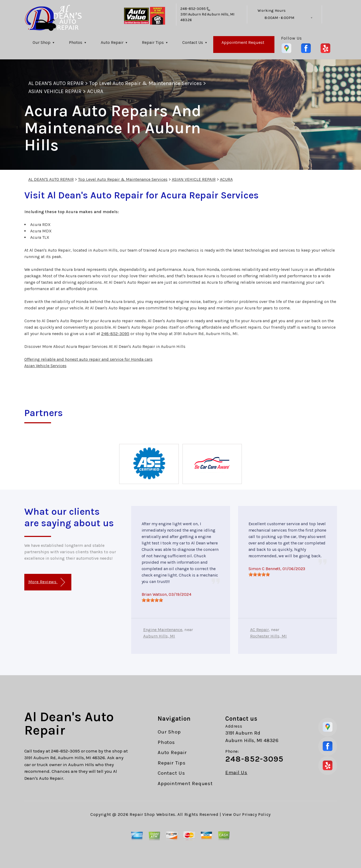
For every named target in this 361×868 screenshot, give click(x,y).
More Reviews (47, 582)
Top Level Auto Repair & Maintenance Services (145, 83)
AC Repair (259, 630)
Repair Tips (153, 42)
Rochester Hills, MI (269, 636)
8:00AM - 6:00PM (279, 18)
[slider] (152, 600)
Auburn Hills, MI (159, 636)
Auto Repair (112, 42)
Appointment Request (243, 42)
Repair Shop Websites (152, 814)
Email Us (236, 773)
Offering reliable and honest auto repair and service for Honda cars (88, 359)
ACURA (95, 91)
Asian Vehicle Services (45, 366)
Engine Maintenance (163, 630)
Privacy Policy (256, 814)
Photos (76, 42)
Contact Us (193, 42)
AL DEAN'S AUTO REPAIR (56, 83)
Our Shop (42, 42)
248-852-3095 (193, 9)
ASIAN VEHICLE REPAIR (55, 91)
